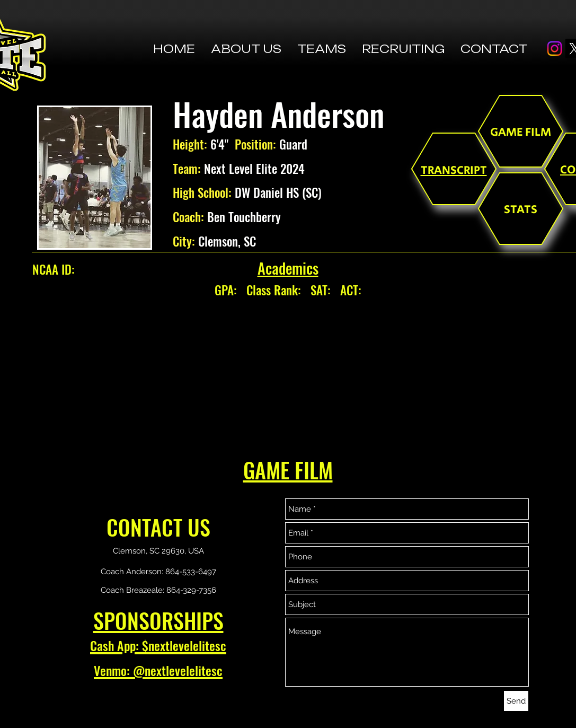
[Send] (516, 701)
